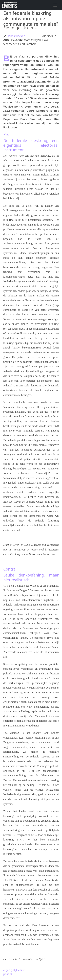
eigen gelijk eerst (14, 970)
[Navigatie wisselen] (55, 5)
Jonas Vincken (17, 36)
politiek (8, 974)
